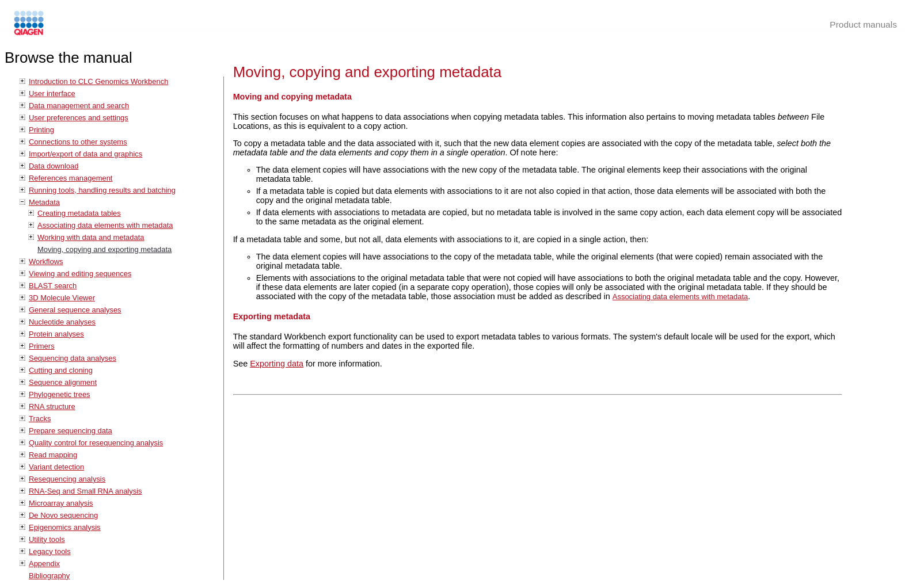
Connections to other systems (78, 142)
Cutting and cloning (61, 370)
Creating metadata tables (79, 213)
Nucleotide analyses (62, 322)
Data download (54, 166)
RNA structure (52, 406)
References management (71, 178)
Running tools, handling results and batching (102, 190)
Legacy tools (50, 551)
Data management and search (79, 106)
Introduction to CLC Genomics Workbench (98, 81)
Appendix (44, 564)
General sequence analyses (75, 310)
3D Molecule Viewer (62, 298)
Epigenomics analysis (65, 527)
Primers (42, 346)
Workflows (46, 261)
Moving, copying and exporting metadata (104, 249)
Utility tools (47, 539)
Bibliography (49, 576)
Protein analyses (56, 334)
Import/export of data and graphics (85, 154)
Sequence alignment (63, 382)
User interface (52, 93)
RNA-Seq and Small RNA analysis (85, 491)
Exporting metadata (272, 316)
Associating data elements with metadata (105, 225)
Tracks (40, 419)
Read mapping (53, 455)
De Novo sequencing (63, 515)
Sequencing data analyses (73, 358)
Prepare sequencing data (71, 431)
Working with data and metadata (91, 237)
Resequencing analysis (67, 479)
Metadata (44, 202)
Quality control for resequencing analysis (96, 443)
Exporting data (277, 364)
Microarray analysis (61, 503)
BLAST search (53, 286)
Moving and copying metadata (292, 97)
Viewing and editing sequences (80, 274)
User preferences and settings (79, 118)
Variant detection (56, 467)
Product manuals (863, 24)
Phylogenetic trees (60, 394)
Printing (41, 130)
